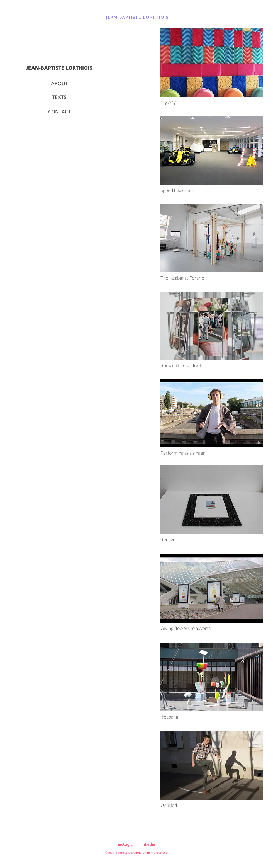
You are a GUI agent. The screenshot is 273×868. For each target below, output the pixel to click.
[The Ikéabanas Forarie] (212, 278)
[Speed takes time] (212, 190)
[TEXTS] (59, 98)
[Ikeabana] (212, 717)
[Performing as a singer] (212, 453)
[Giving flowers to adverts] (212, 628)
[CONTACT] (59, 112)
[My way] (212, 102)
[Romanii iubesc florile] (212, 366)
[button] (136, 17)
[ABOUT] (59, 84)
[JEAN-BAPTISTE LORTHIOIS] (59, 68)
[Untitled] (212, 805)
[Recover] (212, 540)
